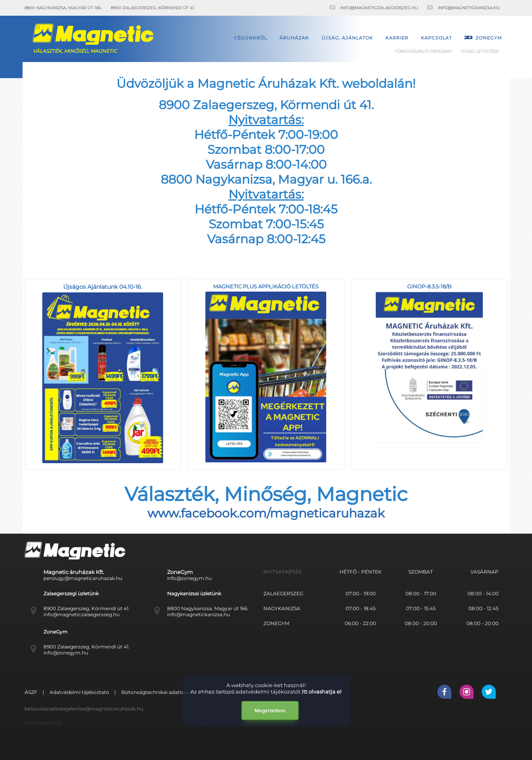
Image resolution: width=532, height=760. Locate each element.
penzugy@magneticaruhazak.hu (83, 578)
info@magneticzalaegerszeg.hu (82, 614)
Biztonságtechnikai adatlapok (158, 692)
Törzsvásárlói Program (423, 51)
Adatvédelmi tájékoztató (80, 692)
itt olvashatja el (322, 692)
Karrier (397, 38)
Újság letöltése (480, 51)
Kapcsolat (436, 38)
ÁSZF (32, 692)
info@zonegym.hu (189, 578)
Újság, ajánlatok (347, 38)
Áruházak (294, 38)
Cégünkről (250, 38)
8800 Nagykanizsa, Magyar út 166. (208, 608)
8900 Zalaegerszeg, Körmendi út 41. (87, 608)
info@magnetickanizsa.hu (199, 614)
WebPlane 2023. (44, 723)
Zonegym (483, 38)
